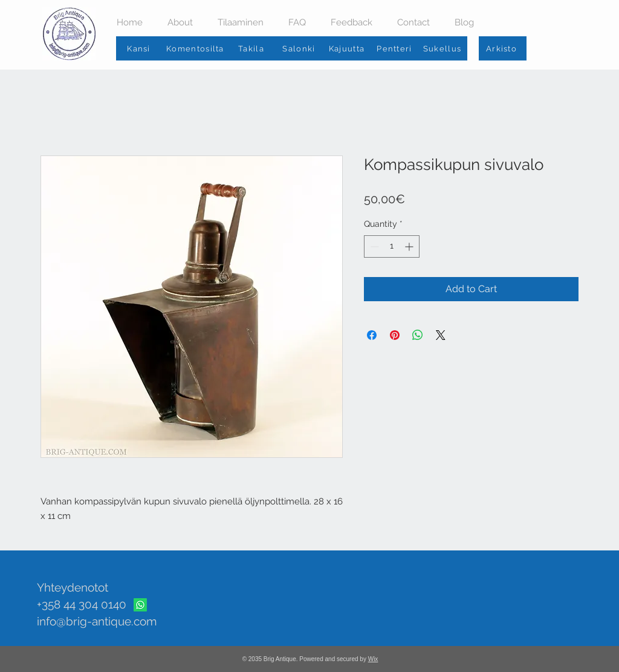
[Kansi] (140, 48)
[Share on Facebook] (372, 335)
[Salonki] (300, 48)
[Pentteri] (396, 48)
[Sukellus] (443, 48)
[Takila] (252, 48)
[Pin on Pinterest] (395, 335)
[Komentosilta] (196, 48)
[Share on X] (441, 335)
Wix (373, 659)
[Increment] (410, 246)
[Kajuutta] (348, 48)
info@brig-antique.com (97, 621)
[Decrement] (373, 246)
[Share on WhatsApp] (418, 335)
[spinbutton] (392, 246)
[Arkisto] (503, 48)
